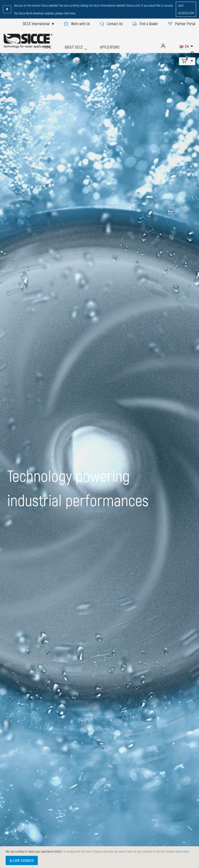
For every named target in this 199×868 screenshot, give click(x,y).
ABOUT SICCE (67, 46)
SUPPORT (50, 54)
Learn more (182, 851)
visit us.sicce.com (186, 9)
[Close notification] (7, 9)
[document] (100, 857)
